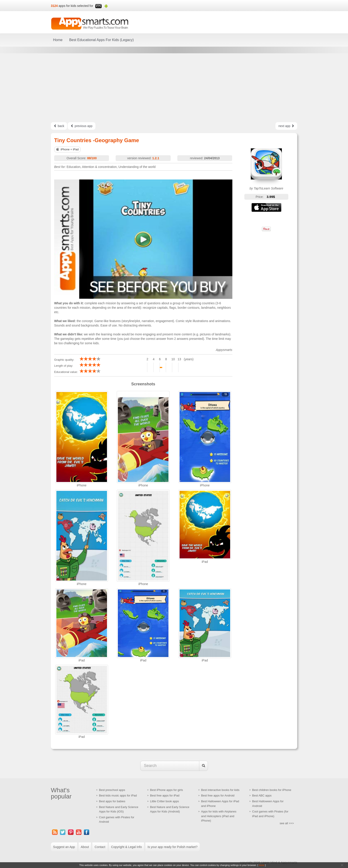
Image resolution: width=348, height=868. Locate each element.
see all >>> (287, 823)
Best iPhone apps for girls (166, 790)
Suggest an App (64, 847)
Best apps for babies (112, 801)
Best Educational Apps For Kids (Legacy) (102, 40)
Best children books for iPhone (272, 790)
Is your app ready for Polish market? (173, 847)
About (85, 847)
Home (58, 40)
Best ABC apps (262, 795)
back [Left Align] (59, 126)
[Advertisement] (174, 88)
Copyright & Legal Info (126, 847)
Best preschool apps (112, 790)
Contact (100, 847)
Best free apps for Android (218, 795)
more (262, 865)
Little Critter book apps (164, 801)
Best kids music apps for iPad (118, 795)
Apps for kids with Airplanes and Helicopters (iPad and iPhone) (219, 816)
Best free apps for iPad (165, 795)
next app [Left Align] (286, 126)
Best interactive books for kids (220, 790)
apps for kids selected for (76, 6)
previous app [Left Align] (81, 126)
